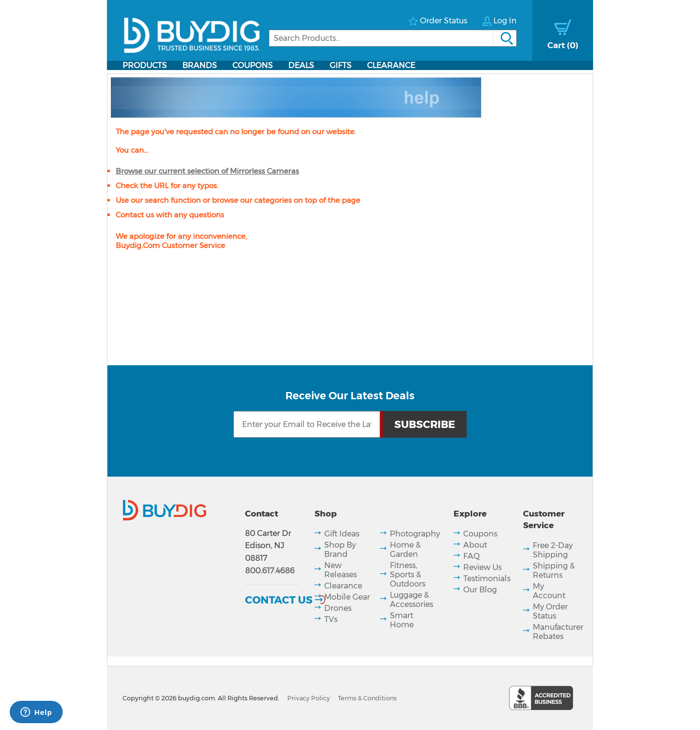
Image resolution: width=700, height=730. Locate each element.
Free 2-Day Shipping (553, 550)
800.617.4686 (270, 571)
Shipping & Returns (554, 570)
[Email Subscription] (307, 424)
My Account (549, 591)
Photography (415, 534)
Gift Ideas (342, 534)
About (475, 545)
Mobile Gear (347, 597)
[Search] (393, 38)
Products (145, 65)
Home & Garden (405, 550)
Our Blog (480, 590)
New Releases (341, 570)
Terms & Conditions (367, 698)
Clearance (391, 65)
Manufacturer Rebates (558, 632)
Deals (301, 65)
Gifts (341, 65)
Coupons (253, 65)
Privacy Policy (309, 698)
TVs (331, 619)
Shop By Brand (340, 550)
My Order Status (550, 611)
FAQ (472, 556)
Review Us (482, 567)
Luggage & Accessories (411, 600)
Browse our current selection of (207, 171)
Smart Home (402, 620)
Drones (338, 608)
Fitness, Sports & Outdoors (408, 575)
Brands (200, 65)
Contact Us (279, 600)
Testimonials (487, 579)
